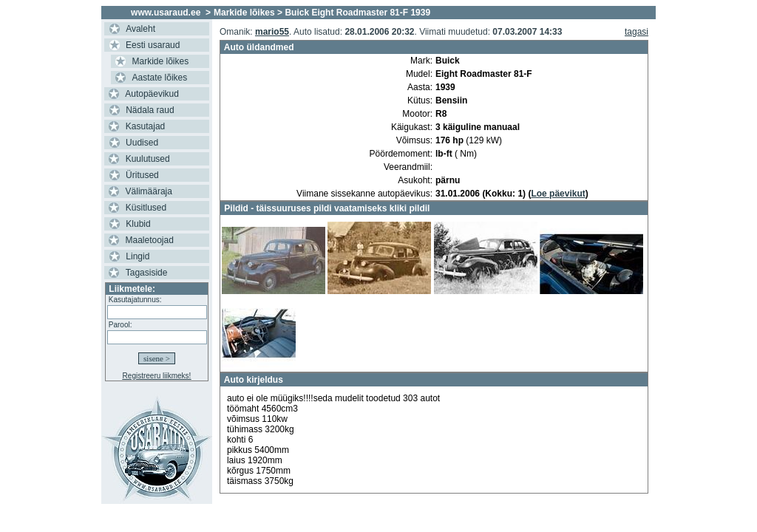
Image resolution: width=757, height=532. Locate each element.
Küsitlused (146, 208)
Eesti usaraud (153, 45)
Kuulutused (148, 159)
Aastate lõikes (160, 78)
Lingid (138, 256)
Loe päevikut (558, 194)
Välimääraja (149, 191)
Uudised (142, 143)
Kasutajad (145, 126)
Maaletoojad (150, 240)
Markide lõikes (161, 61)
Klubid (138, 224)
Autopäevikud (152, 94)
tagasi (637, 32)
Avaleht (140, 29)
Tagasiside (147, 273)
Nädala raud (150, 110)
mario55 (272, 32)
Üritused (142, 175)
